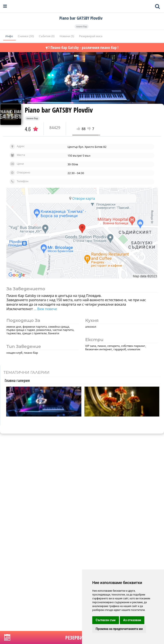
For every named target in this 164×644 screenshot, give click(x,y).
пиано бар (82, 26)
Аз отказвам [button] (132, 620)
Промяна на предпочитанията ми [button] (119, 629)
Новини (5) (67, 36)
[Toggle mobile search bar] (157, 6)
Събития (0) (47, 36)
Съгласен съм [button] (106, 620)
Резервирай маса (91, 36)
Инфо (10, 36)
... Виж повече (45, 309)
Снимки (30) (26, 36)
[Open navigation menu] (5, 6)
